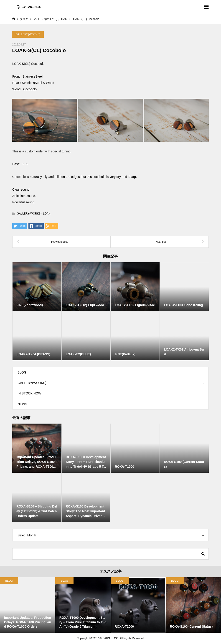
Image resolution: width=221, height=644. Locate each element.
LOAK (47, 214)
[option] (28, 605)
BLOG (22, 372)
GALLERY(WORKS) (28, 34)
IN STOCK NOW (29, 393)
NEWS (22, 404)
